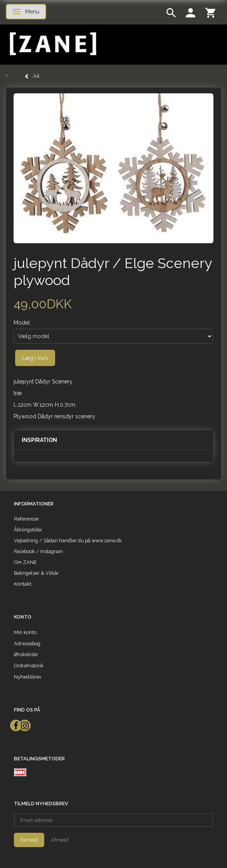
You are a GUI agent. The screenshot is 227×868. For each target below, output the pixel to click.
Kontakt (23, 584)
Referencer (27, 519)
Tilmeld (29, 840)
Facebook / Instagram (38, 551)
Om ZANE (25, 562)
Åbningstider (28, 530)
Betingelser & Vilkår (36, 573)
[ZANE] (52, 44)
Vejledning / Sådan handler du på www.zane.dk (68, 541)
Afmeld (60, 840)
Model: (22, 323)
